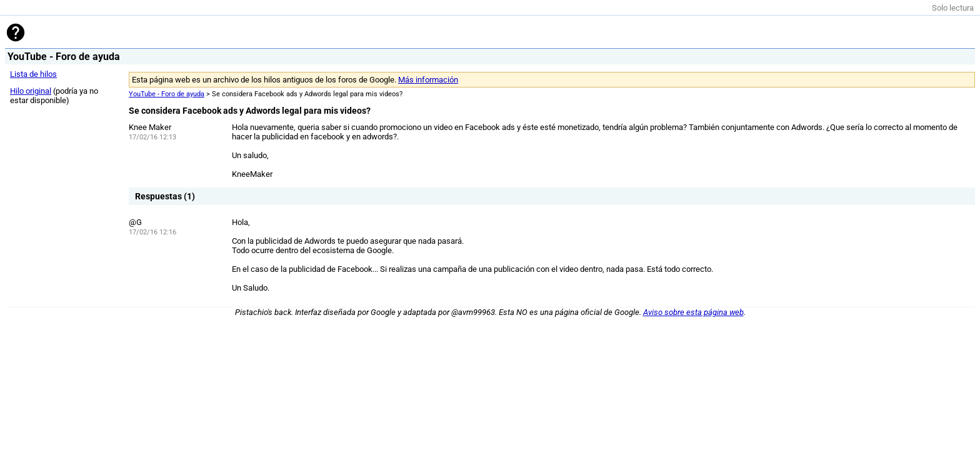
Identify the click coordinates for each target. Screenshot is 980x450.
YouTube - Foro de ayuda (167, 94)
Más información (428, 80)
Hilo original (31, 91)
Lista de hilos (33, 74)
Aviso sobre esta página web (693, 312)
